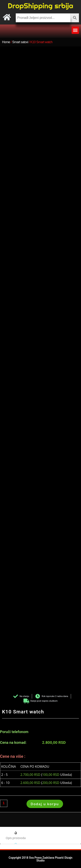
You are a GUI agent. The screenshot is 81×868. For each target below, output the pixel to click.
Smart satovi (20, 42)
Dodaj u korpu (45, 804)
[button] (75, 30)
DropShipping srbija (40, 6)
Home (6, 42)
